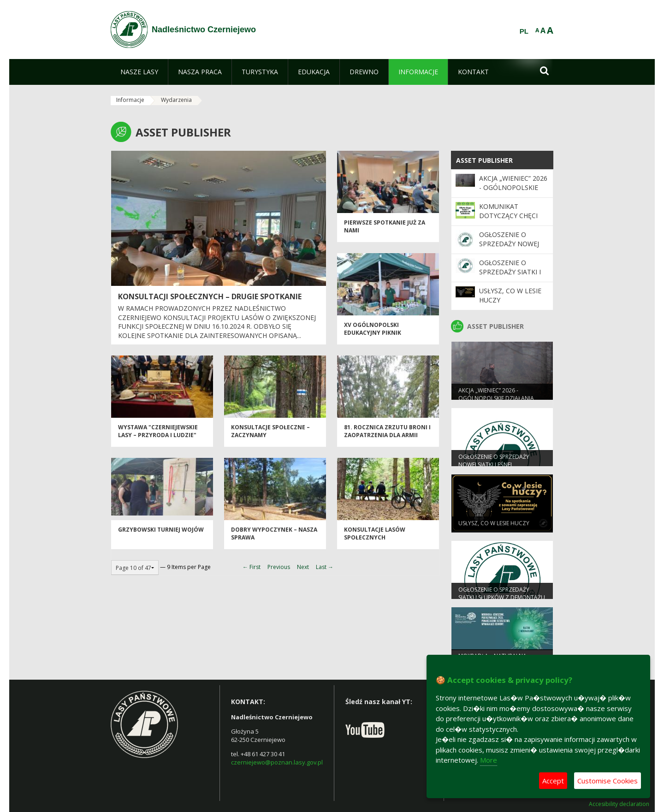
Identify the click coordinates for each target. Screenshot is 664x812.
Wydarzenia (176, 100)
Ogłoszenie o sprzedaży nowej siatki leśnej (509, 244)
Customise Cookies (608, 781)
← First (252, 567)
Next (303, 567)
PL (524, 31)
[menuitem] (139, 72)
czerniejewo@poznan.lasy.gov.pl (277, 762)
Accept (553, 781)
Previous (279, 567)
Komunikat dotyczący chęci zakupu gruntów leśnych (510, 220)
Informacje (130, 100)
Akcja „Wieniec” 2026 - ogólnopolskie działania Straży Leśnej (513, 192)
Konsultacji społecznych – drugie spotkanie (210, 296)
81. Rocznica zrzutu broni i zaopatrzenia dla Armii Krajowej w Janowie (387, 439)
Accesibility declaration (619, 804)
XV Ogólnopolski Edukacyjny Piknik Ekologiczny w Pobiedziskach (373, 341)
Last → (325, 567)
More (489, 760)
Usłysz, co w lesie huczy (494, 527)
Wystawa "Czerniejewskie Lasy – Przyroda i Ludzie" (158, 435)
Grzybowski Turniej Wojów (161, 534)
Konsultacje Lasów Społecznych (375, 538)
